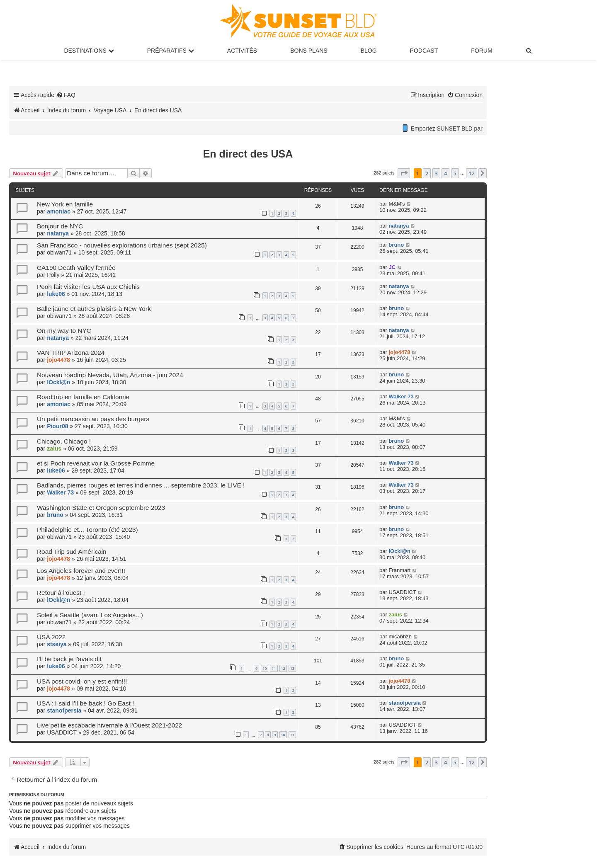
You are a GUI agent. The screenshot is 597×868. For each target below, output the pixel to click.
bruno (396, 245)
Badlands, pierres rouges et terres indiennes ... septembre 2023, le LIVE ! (141, 485)
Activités (242, 51)
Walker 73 (401, 396)
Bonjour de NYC (60, 226)
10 (265, 668)
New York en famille (65, 204)
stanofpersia (64, 710)
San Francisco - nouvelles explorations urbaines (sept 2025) (122, 245)
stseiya (57, 644)
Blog (369, 51)
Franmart (399, 570)
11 (274, 668)
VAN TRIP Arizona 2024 (71, 353)
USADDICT (402, 592)
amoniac (59, 211)
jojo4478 (58, 360)
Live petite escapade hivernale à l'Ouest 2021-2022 (109, 725)
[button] (404, 173)
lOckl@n (58, 382)
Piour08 (57, 426)
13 (292, 668)
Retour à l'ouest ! (61, 593)
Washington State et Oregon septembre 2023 (101, 508)
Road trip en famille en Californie (83, 397)
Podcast (424, 51)
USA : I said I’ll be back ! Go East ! (85, 703)
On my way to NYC (64, 331)
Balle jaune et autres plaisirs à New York (94, 309)
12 (283, 668)
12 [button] (472, 173)
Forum (482, 51)
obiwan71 (59, 252)
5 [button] (455, 173)
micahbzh (400, 636)
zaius (54, 449)
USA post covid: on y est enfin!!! (82, 681)
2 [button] (427, 173)
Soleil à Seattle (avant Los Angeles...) (90, 615)
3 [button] (436, 173)
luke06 (56, 294)
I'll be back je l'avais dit (69, 659)
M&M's (397, 204)
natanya (58, 233)
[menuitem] (529, 51)
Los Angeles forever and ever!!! (81, 571)
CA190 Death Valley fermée (76, 268)
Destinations (89, 51)
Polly (53, 275)
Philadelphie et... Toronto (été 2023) (87, 530)
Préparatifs (171, 51)
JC (392, 267)
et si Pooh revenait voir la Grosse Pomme (96, 463)
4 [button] (445, 173)
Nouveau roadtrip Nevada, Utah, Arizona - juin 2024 (110, 375)
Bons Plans (309, 51)
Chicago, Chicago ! (64, 441)
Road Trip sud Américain (72, 552)
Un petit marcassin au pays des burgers (93, 419)
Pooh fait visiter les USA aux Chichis (88, 287)
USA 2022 (51, 637)
